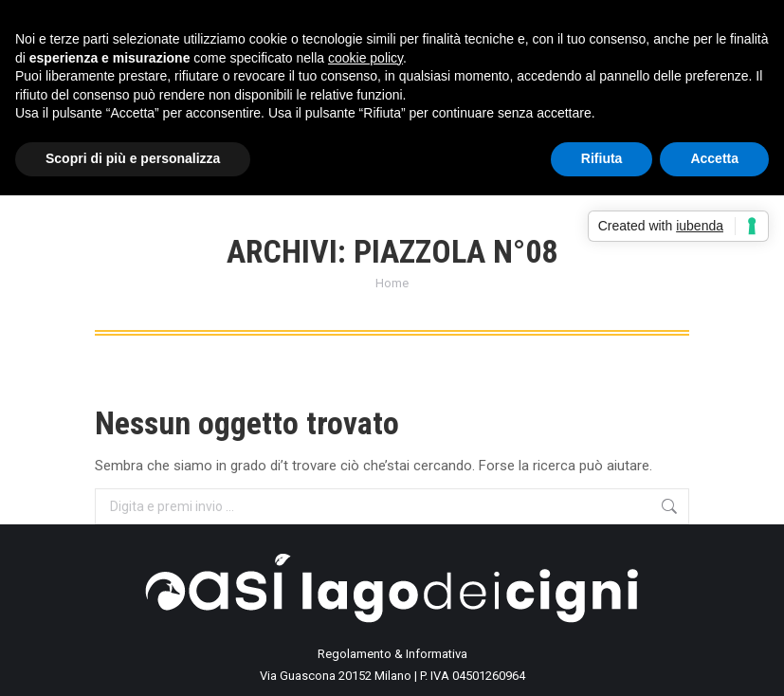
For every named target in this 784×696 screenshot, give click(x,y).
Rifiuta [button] (602, 158)
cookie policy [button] (365, 58)
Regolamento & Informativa (392, 654)
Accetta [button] (714, 158)
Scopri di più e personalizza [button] (133, 158)
